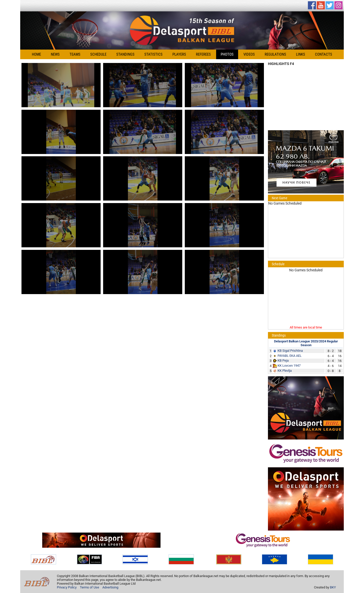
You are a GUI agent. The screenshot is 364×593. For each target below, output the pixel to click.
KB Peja (283, 360)
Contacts (324, 54)
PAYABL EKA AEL (290, 356)
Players (179, 54)
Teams (75, 54)
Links (301, 54)
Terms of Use (89, 587)
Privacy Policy (67, 587)
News (55, 54)
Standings (125, 54)
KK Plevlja (285, 371)
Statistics (153, 54)
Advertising (110, 587)
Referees (203, 54)
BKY (333, 587)
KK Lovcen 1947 (289, 366)
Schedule (98, 54)
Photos (227, 54)
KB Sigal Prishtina (290, 351)
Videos (249, 54)
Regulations (275, 54)
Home (36, 54)
